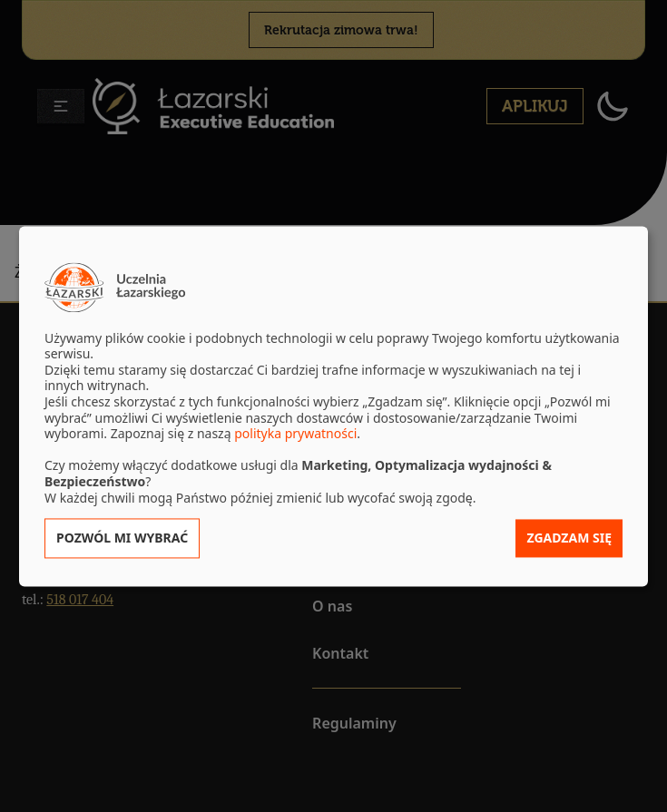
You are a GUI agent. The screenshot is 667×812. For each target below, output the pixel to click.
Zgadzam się (569, 538)
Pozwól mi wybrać (122, 538)
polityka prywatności (295, 434)
